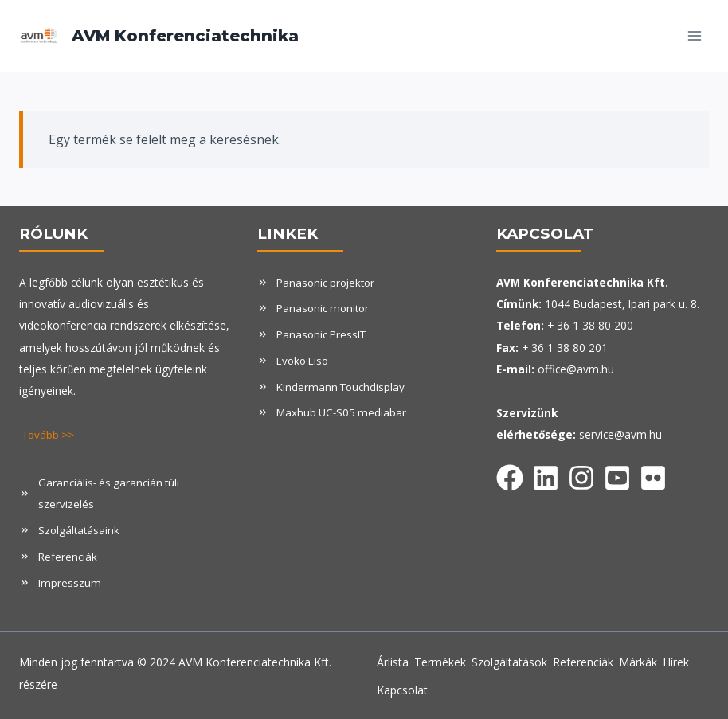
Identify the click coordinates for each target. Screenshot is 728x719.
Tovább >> (50, 434)
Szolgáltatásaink (80, 529)
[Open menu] (694, 35)
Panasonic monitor (325, 308)
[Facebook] (510, 475)
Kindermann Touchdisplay (342, 385)
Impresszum (70, 581)
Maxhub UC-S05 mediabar (343, 411)
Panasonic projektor (328, 282)
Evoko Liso (304, 359)
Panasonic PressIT (323, 334)
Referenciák (68, 555)
